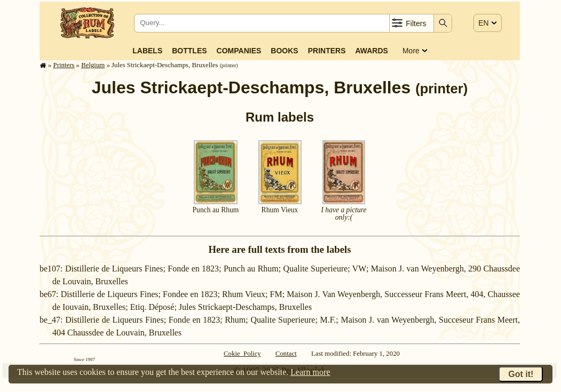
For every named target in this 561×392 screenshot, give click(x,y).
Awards (371, 51)
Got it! (521, 374)
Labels (147, 51)
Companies (239, 51)
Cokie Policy (242, 354)
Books (284, 51)
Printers (327, 51)
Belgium (93, 65)
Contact (286, 354)
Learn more (310, 372)
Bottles (189, 51)
